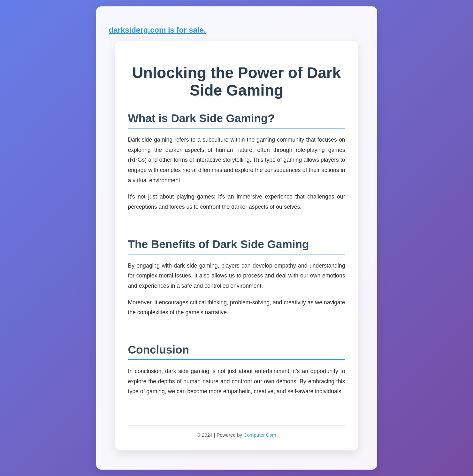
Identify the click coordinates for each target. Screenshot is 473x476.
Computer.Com (260, 435)
